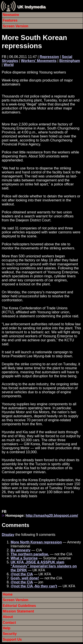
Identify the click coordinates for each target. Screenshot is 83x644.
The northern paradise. (30, 554)
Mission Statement (18, 611)
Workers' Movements (39, 61)
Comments (15, 525)
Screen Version (15, 26)
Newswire (11, 15)
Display (8, 535)
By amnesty (21, 550)
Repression (49, 57)
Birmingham (70, 61)
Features (10, 20)
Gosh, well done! (25, 578)
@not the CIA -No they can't (34, 586)
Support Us (12, 639)
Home (8, 594)
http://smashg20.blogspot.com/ (52, 516)
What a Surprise (24, 558)
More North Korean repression (36, 542)
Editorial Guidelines (19, 606)
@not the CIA (22, 574)
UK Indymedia (31, 7)
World (9, 65)
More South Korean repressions (34, 42)
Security (10, 634)
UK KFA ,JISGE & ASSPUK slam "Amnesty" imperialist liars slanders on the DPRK (44, 566)
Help (7, 628)
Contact (9, 623)
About (8, 617)
